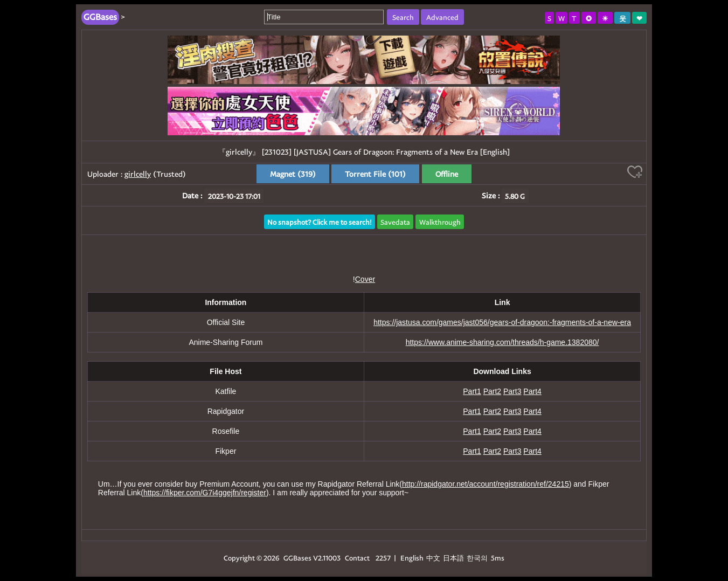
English (412, 558)
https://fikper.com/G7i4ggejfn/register (205, 493)
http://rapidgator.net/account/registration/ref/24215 (486, 484)
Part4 (532, 391)
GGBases (297, 558)
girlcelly (138, 174)
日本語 (453, 558)
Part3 (512, 391)
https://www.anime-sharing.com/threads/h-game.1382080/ (502, 342)
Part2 (492, 391)
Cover (365, 279)
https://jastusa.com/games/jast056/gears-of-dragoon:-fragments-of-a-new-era (502, 322)
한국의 (478, 558)
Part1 (472, 391)
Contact (357, 558)
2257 (383, 558)
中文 (433, 558)
